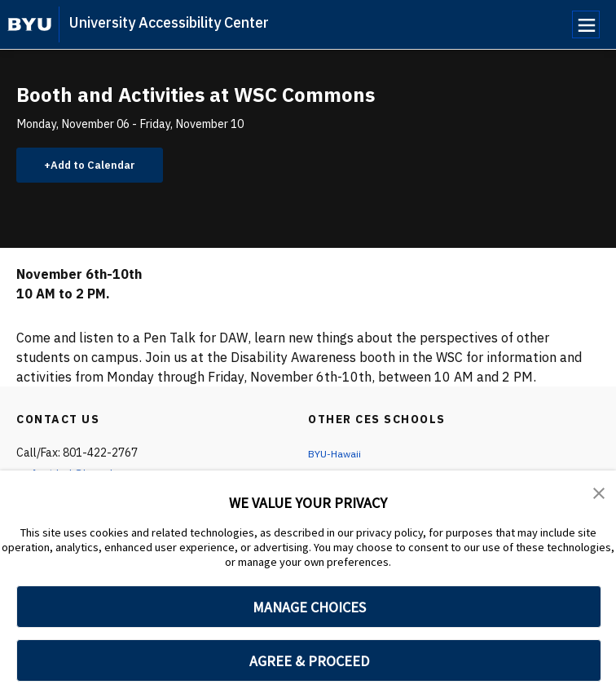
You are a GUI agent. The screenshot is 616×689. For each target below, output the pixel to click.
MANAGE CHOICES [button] (309, 607)
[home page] (30, 24)
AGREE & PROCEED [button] (309, 661)
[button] (600, 494)
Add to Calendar (102, 167)
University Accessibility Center (169, 22)
